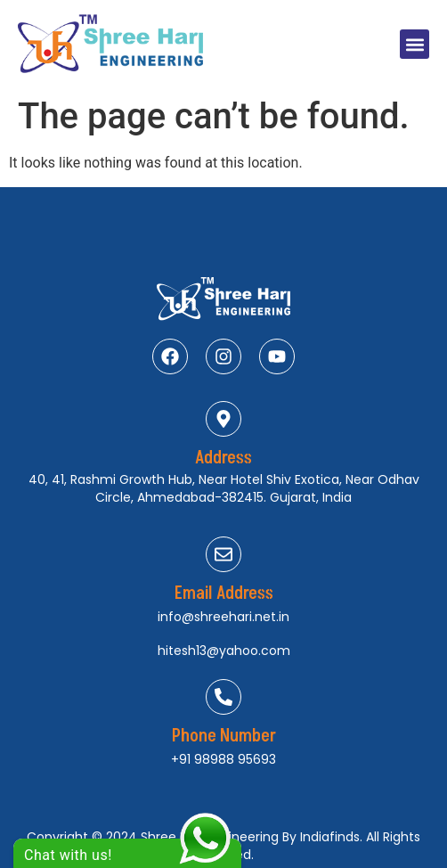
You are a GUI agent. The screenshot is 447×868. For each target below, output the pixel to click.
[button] (414, 44)
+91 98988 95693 (223, 759)
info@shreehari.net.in (223, 617)
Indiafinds (330, 837)
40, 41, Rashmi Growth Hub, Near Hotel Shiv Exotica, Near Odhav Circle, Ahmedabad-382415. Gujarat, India (224, 488)
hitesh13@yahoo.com (224, 651)
